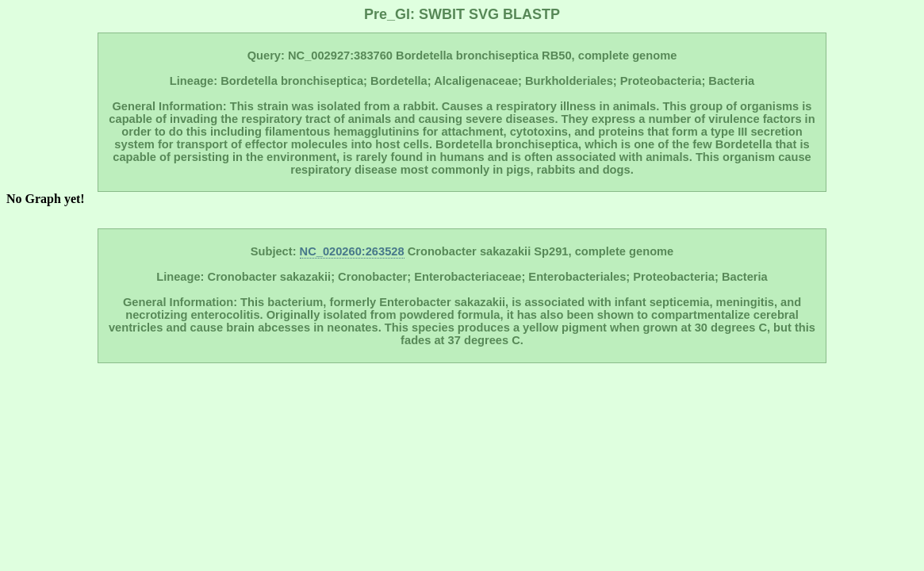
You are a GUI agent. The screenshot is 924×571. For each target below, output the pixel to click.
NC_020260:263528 (352, 251)
